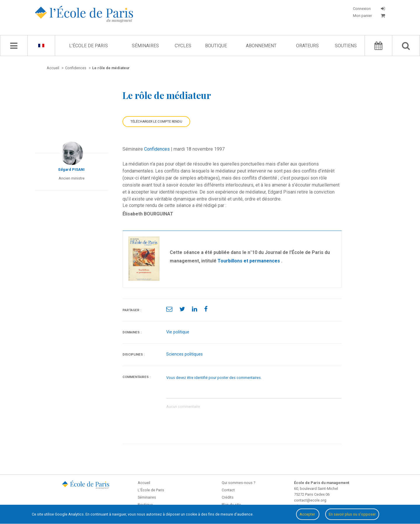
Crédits (228, 497)
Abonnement (261, 46)
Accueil (144, 483)
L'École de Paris (89, 46)
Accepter (308, 514)
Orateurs (307, 46)
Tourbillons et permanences (249, 261)
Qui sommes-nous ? (238, 483)
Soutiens (346, 46)
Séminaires (145, 46)
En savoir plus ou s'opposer (352, 514)
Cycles (183, 46)
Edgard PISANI (71, 169)
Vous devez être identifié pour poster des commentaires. (214, 378)
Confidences (157, 149)
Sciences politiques (184, 354)
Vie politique (178, 332)
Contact (228, 490)
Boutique (216, 46)
